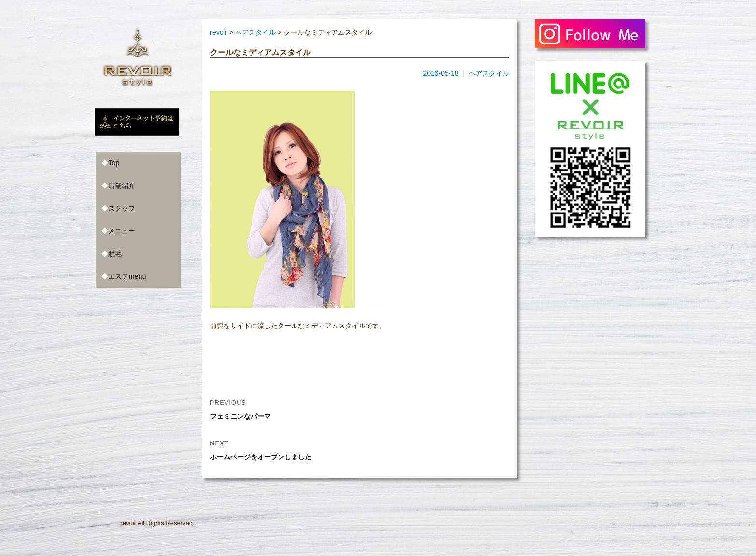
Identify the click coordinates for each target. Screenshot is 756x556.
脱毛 (115, 254)
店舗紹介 (122, 185)
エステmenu (127, 276)
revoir (128, 523)
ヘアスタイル (489, 73)
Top (114, 163)
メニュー (122, 231)
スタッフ (122, 208)
